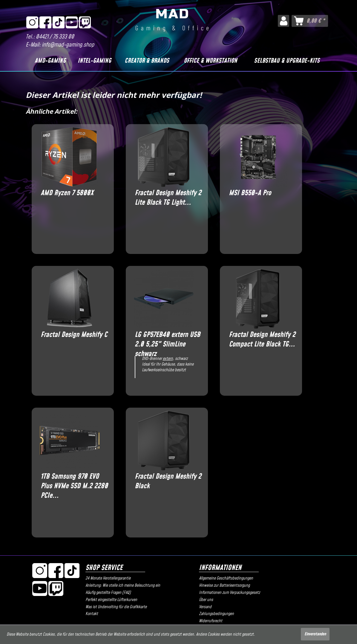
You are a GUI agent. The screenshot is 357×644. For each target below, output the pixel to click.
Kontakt (92, 614)
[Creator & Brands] (147, 61)
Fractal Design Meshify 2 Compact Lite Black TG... (262, 340)
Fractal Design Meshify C (74, 335)
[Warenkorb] (310, 21)
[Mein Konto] (283, 21)
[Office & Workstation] (210, 61)
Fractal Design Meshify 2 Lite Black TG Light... (168, 198)
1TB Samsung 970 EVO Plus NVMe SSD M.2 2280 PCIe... (74, 481)
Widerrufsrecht (211, 621)
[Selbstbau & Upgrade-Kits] (287, 61)
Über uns (206, 600)
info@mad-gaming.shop (68, 45)
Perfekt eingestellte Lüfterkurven (111, 600)
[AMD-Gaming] (50, 61)
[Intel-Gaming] (95, 61)
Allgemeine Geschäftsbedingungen (226, 578)
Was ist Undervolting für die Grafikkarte (116, 607)
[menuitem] (283, 21)
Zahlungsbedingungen (216, 614)
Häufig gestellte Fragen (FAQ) (108, 593)
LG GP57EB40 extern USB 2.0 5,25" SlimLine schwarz (167, 340)
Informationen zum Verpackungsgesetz (229, 593)
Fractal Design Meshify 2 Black (168, 481)
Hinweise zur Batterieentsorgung (224, 586)
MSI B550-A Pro (250, 193)
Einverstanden (315, 634)
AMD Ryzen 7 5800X (67, 193)
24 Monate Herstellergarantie (108, 578)
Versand (205, 607)
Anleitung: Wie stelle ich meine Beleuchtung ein (123, 586)
